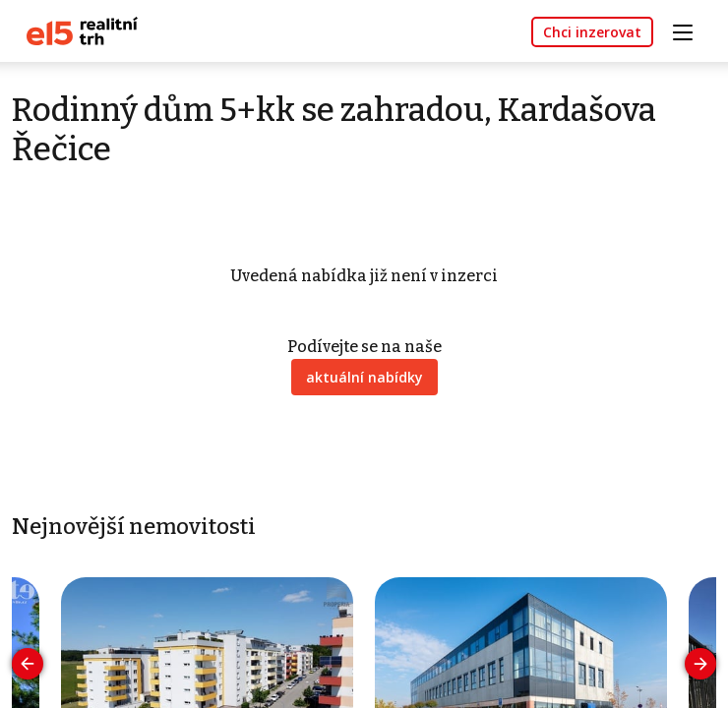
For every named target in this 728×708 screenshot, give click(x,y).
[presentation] (28, 664)
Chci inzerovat (592, 32)
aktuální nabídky (364, 377)
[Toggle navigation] (690, 30)
